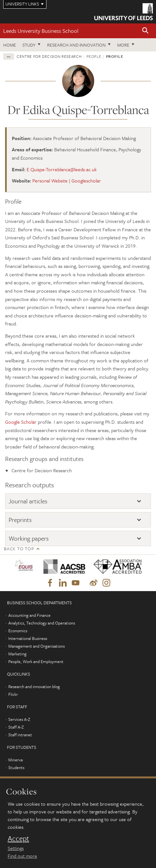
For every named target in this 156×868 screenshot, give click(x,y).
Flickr (13, 694)
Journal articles (28, 501)
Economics (18, 631)
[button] (145, 31)
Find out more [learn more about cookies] (22, 856)
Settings (16, 848)
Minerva (16, 760)
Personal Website (50, 181)
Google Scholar (21, 422)
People (94, 56)
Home (10, 45)
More (123, 45)
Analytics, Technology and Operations (42, 623)
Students (16, 767)
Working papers (29, 538)
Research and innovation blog (34, 686)
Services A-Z (19, 719)
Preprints (20, 520)
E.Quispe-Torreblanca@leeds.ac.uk (62, 169)
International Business (28, 638)
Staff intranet (20, 735)
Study (29, 45)
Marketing (17, 654)
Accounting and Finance (29, 615)
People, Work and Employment (36, 661)
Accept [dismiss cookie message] (18, 838)
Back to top (19, 549)
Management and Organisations (37, 646)
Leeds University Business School (41, 31)
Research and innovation (76, 45)
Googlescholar (86, 181)
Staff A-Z (16, 727)
